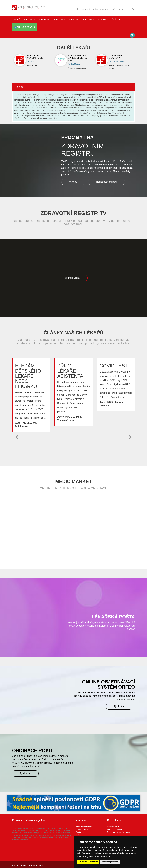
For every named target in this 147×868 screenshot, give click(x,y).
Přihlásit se (80, 832)
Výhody (73, 182)
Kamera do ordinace (115, 829)
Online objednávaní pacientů (119, 832)
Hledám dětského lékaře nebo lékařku (28, 376)
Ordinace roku (113, 827)
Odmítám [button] (94, 862)
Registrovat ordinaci (106, 182)
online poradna (25, 27)
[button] (17, 437)
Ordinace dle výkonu (67, 20)
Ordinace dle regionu (37, 20)
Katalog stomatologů (132, 35)
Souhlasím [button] (83, 862)
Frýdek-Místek (74, 64)
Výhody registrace (83, 829)
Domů (17, 20)
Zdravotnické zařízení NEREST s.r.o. (79, 58)
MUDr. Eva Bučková (115, 57)
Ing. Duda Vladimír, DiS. (36, 57)
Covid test (114, 366)
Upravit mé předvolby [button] (110, 862)
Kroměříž (31, 61)
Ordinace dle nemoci (96, 20)
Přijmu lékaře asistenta (70, 371)
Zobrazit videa (72, 278)
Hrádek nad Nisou (116, 61)
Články (116, 20)
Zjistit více (119, 706)
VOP (77, 835)
